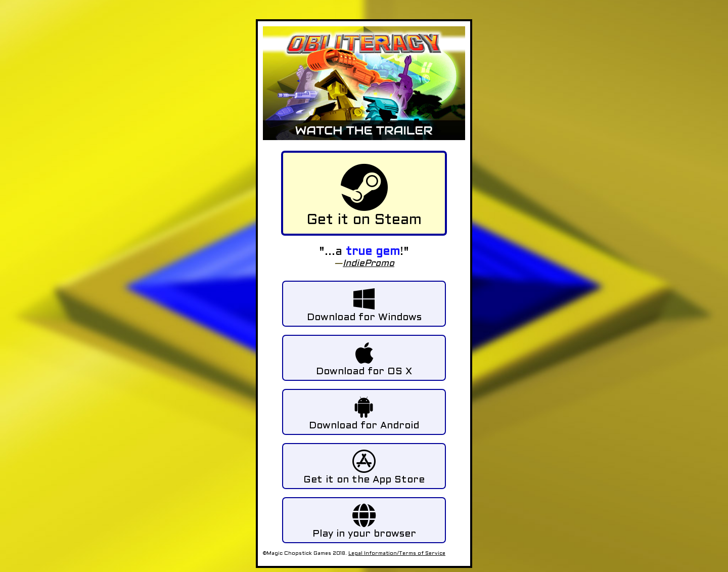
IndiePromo (369, 264)
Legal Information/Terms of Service (397, 554)
